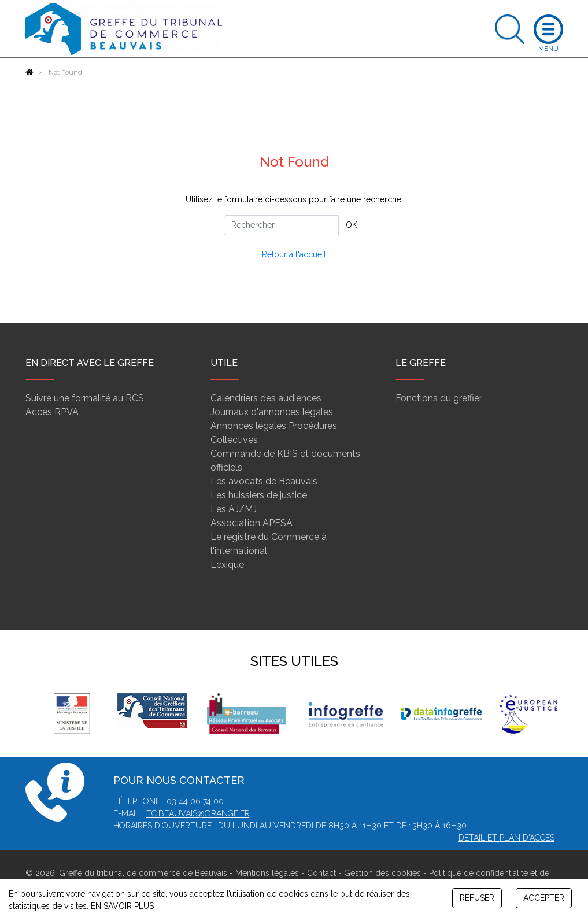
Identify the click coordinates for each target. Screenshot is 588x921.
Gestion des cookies (382, 873)
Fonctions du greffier (439, 398)
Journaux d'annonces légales (272, 412)
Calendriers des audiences (266, 398)
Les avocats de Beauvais (264, 481)
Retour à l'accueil (294, 254)
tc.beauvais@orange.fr (198, 813)
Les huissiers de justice (259, 495)
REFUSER (477, 898)
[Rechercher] (281, 225)
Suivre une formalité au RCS (85, 398)
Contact (321, 873)
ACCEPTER (544, 898)
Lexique (227, 565)
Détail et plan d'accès (506, 838)
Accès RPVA (52, 412)
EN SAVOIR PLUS (122, 906)
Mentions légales (267, 873)
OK (352, 225)
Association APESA (252, 523)
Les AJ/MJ (234, 509)
